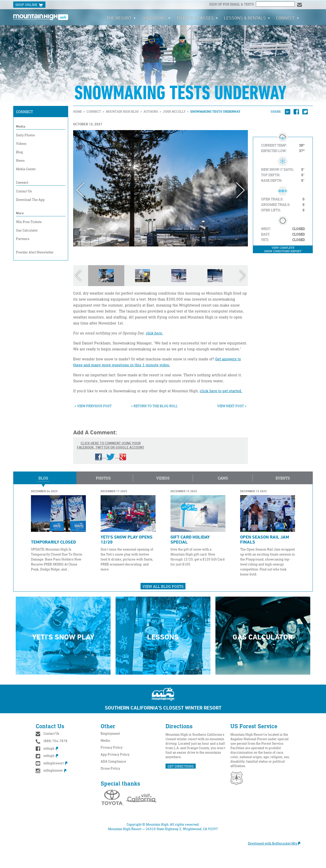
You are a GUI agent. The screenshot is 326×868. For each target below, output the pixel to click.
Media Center (26, 169)
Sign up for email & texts (232, 4)
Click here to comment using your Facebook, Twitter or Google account (111, 451)
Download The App (30, 199)
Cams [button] (223, 478)
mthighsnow (51, 770)
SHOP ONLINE (29, 5)
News (20, 160)
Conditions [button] (156, 18)
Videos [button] (163, 478)
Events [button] (283, 478)
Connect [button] (288, 18)
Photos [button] (103, 478)
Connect (24, 112)
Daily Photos (25, 135)
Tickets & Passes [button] (197, 18)
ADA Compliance (113, 761)
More (20, 213)
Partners (23, 239)
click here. (154, 333)
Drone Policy (110, 768)
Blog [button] (43, 478)
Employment (110, 733)
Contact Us (24, 191)
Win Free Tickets (29, 222)
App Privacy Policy (115, 754)
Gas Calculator (27, 230)
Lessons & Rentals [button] (247, 18)
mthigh (47, 748)
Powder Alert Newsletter (35, 252)
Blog (19, 152)
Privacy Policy (112, 747)
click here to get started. (221, 391)
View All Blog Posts (163, 586)
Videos (21, 143)
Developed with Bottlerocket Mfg (277, 843)
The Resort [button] (121, 18)
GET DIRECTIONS (181, 766)
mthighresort (52, 763)
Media (21, 126)
